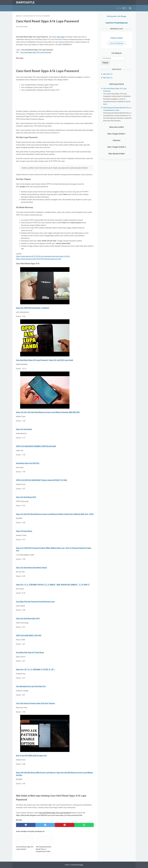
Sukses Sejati (117, 38)
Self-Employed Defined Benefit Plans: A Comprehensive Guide (43, 849)
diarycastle (25, 2)
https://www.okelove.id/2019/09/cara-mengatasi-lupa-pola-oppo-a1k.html (43, 256)
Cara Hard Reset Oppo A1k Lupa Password (36, 52)
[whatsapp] (84, 825)
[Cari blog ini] (113, 58)
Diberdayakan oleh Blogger (117, 16)
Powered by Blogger (77, 865)
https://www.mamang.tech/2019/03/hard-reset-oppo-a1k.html (39, 259)
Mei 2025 (108, 74)
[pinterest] (65, 825)
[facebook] (26, 825)
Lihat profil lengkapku (117, 43)
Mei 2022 (108, 78)
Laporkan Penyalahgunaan (117, 23)
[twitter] (45, 825)
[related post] (25, 840)
